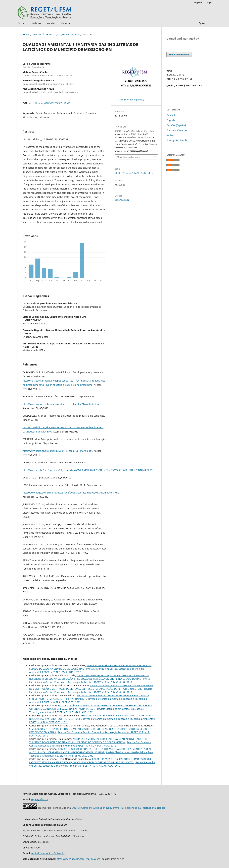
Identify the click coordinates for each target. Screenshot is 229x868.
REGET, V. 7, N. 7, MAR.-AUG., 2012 (62, 34)
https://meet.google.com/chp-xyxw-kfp (78, 859)
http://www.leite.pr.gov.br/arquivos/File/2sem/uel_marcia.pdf (57, 451)
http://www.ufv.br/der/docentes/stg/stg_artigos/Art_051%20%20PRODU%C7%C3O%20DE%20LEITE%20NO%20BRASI (88, 470)
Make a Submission (179, 54)
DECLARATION (122, 200)
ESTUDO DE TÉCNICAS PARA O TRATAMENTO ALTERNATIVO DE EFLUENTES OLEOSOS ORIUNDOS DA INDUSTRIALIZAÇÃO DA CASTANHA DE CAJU (91, 707)
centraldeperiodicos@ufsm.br (48, 853)
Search (204, 23)
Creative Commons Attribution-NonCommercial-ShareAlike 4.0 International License (118, 808)
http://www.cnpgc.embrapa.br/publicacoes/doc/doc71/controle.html (61, 404)
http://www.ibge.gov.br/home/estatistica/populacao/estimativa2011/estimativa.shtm (70, 493)
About (65, 23)
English (171, 120)
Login (209, 3)
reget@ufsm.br (40, 799)
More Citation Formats (128, 157)
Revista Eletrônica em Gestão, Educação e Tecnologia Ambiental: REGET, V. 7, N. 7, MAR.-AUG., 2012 (89, 680)
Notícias (51, 23)
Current (22, 23)
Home (26, 34)
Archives (36, 23)
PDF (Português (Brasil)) (132, 100)
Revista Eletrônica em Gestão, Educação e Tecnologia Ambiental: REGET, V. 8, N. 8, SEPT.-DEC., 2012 (91, 754)
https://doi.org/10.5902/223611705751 (50, 103)
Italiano (171, 135)
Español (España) (176, 125)
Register (198, 3)
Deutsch (171, 115)
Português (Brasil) (177, 140)
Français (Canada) (177, 130)
